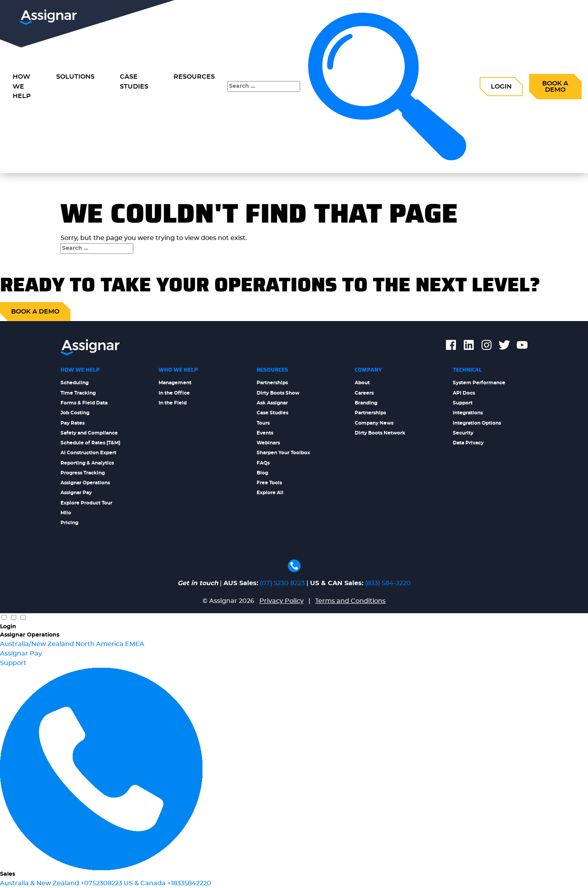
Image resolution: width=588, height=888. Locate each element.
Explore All (270, 493)
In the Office (174, 393)
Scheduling (75, 383)
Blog (262, 473)
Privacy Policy (282, 601)
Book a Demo (555, 87)
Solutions (75, 77)
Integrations (468, 413)
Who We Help (178, 370)
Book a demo (35, 312)
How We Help (80, 370)
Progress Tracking (83, 473)
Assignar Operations (85, 483)
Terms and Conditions (350, 601)
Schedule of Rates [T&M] (90, 443)
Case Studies (134, 82)
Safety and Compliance (89, 433)
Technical (467, 370)
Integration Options (477, 423)
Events (265, 433)
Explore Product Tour (86, 503)
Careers (364, 393)
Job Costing (75, 413)
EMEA (135, 644)
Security (463, 433)
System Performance (479, 383)
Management (175, 383)
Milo (66, 513)
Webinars (268, 443)
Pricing (69, 523)
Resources (194, 77)
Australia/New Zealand (38, 644)
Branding (366, 403)
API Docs (464, 393)
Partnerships (272, 383)
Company (368, 370)
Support (463, 403)
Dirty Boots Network (380, 433)
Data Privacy (468, 443)
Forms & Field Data (84, 403)
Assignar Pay (76, 493)
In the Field (173, 403)
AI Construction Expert (88, 453)
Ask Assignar (272, 403)
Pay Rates (73, 423)
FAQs (263, 463)
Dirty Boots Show (278, 393)
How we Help (22, 87)
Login (501, 87)
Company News (374, 423)
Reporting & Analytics (87, 463)
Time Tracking (78, 393)
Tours (263, 423)
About (362, 383)
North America (100, 644)
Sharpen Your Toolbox (283, 453)
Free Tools (269, 483)
